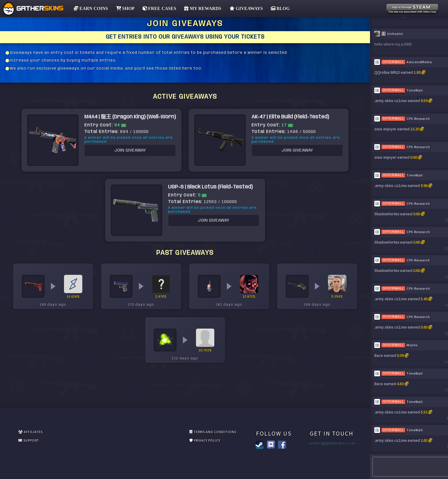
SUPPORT (55, 442)
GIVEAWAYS (244, 8)
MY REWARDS (201, 8)
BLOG (278, 8)
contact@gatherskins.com (283, 443)
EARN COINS (89, 8)
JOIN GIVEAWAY (119, 180)
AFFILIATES (56, 432)
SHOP (123, 8)
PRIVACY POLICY (104, 442)
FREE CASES (157, 8)
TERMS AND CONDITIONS (111, 432)
